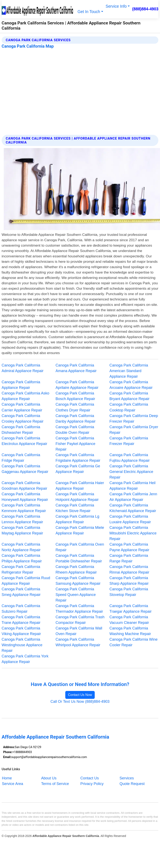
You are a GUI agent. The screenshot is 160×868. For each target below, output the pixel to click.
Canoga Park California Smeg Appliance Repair (21, 592)
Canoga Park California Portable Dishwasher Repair (79, 558)
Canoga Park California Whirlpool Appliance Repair (78, 642)
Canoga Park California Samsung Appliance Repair (78, 581)
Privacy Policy (92, 784)
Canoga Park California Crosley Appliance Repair (23, 419)
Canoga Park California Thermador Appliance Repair (79, 609)
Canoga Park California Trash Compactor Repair (80, 620)
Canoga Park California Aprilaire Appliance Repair (77, 385)
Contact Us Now (80, 695)
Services (127, 778)
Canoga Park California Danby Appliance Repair (76, 419)
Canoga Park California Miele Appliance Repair (80, 530)
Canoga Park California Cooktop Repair (129, 407)
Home (7, 778)
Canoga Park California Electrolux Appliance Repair (24, 441)
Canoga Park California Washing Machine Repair (130, 631)
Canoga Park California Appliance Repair (21, 385)
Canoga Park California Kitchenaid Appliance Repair (133, 508)
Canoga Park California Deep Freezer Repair (134, 419)
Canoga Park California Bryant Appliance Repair (129, 396)
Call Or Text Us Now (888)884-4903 (80, 702)
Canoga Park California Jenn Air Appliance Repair (133, 497)
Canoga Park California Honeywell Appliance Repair (25, 497)
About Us (49, 778)
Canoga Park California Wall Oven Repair (79, 631)
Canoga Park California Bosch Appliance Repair (75, 396)
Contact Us (90, 778)
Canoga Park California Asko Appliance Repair (25, 396)
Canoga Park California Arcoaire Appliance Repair (131, 385)
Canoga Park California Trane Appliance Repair (21, 620)
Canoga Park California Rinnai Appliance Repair (129, 570)
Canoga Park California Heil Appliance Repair (132, 486)
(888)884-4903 (145, 9)
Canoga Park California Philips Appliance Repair (22, 558)
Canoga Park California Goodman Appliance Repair (24, 486)
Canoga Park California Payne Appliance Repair (129, 547)
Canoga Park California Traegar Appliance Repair (130, 609)
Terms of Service (55, 784)
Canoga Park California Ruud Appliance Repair (26, 581)
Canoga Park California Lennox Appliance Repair (22, 519)
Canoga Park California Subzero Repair (21, 609)
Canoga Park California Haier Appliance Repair (80, 486)
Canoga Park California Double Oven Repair (75, 430)
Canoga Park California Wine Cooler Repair (133, 642)
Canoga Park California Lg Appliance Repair (77, 519)
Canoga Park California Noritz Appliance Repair (21, 547)
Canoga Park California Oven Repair (80, 547)
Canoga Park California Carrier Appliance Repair (22, 407)
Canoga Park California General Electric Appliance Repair (131, 472)
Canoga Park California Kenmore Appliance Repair (24, 508)
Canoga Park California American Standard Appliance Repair (129, 371)
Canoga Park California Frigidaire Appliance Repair (78, 458)
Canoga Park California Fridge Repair (21, 458)
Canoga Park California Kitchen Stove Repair (75, 508)
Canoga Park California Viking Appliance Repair (21, 631)
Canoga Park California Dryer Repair (134, 430)
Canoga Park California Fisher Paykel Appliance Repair (75, 444)
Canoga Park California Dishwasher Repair (21, 430)
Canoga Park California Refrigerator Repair (21, 570)
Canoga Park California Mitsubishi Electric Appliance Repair (133, 533)
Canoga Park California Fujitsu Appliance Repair (130, 458)
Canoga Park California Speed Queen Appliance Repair (76, 595)
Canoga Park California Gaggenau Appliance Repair (25, 469)
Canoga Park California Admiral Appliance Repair (23, 368)
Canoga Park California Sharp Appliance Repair (129, 581)
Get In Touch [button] (89, 12)
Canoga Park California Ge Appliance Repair (78, 469)
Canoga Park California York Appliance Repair (25, 659)
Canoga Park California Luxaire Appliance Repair (130, 519)
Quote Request (132, 784)
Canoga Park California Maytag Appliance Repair (22, 530)
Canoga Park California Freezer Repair (129, 441)
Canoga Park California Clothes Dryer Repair (75, 407)
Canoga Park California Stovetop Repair (129, 592)
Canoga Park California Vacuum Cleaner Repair (129, 620)
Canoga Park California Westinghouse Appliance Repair (22, 645)
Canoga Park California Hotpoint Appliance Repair (77, 497)
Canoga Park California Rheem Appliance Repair (76, 570)
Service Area (12, 784)
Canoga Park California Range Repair (129, 558)
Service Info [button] (116, 6)
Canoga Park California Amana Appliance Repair (76, 368)
